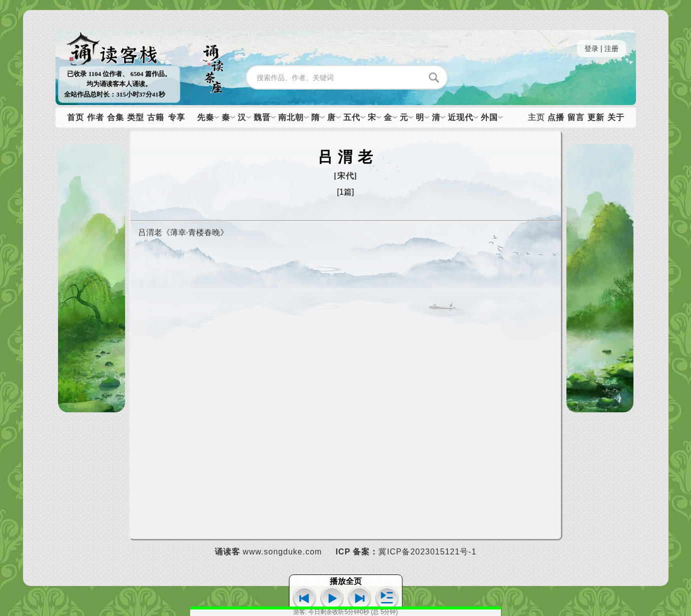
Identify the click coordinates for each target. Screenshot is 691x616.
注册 (611, 49)
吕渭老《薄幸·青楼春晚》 (183, 232)
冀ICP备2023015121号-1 (427, 552)
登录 (591, 49)
